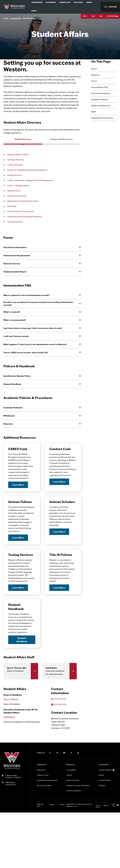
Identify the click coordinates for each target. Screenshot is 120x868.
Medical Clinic (14, 208)
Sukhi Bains (9, 772)
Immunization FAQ (100, 99)
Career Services (15, 182)
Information (104, 820)
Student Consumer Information (78, 841)
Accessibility (71, 825)
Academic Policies (99, 112)
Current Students (107, 825)
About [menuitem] (89, 2)
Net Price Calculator (44, 841)
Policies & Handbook (101, 106)
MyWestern (112, 16)
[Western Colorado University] (12, 824)
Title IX (69, 831)
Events (52, 860)
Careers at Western (74, 846)
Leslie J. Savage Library (18, 203)
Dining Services (15, 193)
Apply (85, 16)
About (94, 81)
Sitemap (106, 861)
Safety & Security (73, 836)
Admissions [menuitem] (37, 2)
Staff (93, 124)
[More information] (78, 270)
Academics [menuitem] (51, 2)
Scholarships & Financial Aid (21, 229)
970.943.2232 (60, 754)
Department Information (102, 130)
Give (101, 16)
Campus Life (16, 18)
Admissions (11, 839)
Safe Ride (12, 224)
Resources (71, 820)
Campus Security (15, 177)
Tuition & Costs (43, 831)
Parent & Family (105, 836)
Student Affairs (29, 18)
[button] (110, 7)
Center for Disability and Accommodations (27, 188)
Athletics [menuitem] (78, 2)
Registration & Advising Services (23, 219)
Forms (94, 93)
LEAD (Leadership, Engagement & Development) (30, 198)
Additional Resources (101, 118)
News (62, 860)
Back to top (114, 861)
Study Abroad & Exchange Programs (25, 234)
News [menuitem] (34, 11)
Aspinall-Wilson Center (18, 172)
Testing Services (15, 239)
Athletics (102, 841)
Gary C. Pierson (11, 755)
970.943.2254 (60, 760)
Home (6, 18)
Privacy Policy (98, 862)
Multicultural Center (17, 213)
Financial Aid (40, 861)
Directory (95, 87)
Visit (93, 16)
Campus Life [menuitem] (65, 2)
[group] (23, 159)
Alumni (101, 831)
